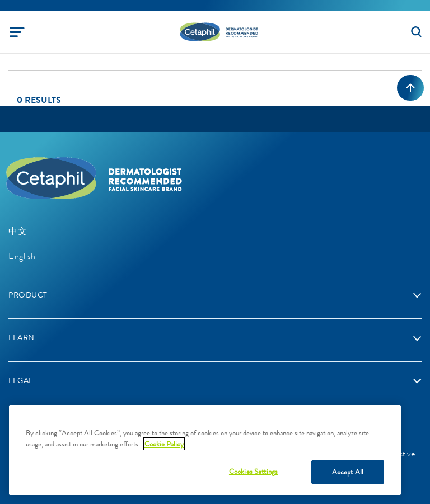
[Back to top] (410, 88)
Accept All (348, 472)
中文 (18, 231)
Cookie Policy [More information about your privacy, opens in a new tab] (164, 444)
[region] (205, 450)
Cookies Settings (253, 471)
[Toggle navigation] (17, 32)
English (22, 256)
